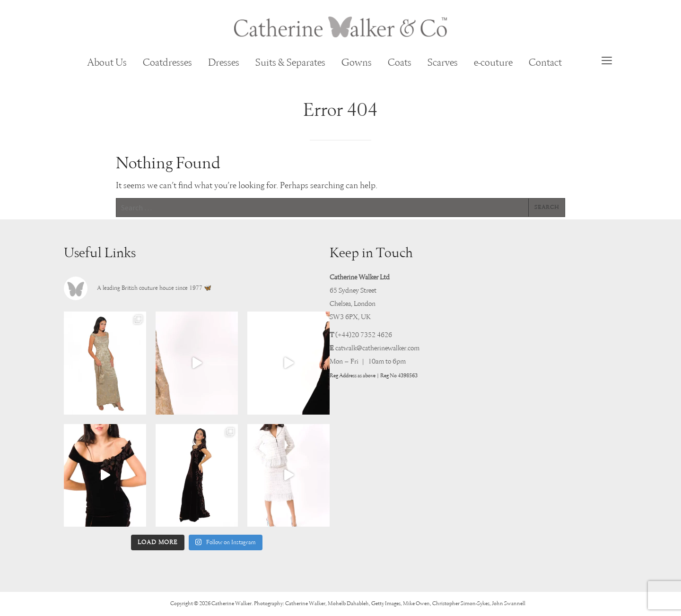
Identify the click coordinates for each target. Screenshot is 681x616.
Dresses (224, 63)
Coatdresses (167, 63)
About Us (107, 63)
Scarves (443, 63)
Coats (400, 63)
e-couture (493, 63)
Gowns (357, 63)
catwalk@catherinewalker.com (377, 348)
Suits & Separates (290, 63)
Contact (545, 63)
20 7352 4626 (372, 335)
